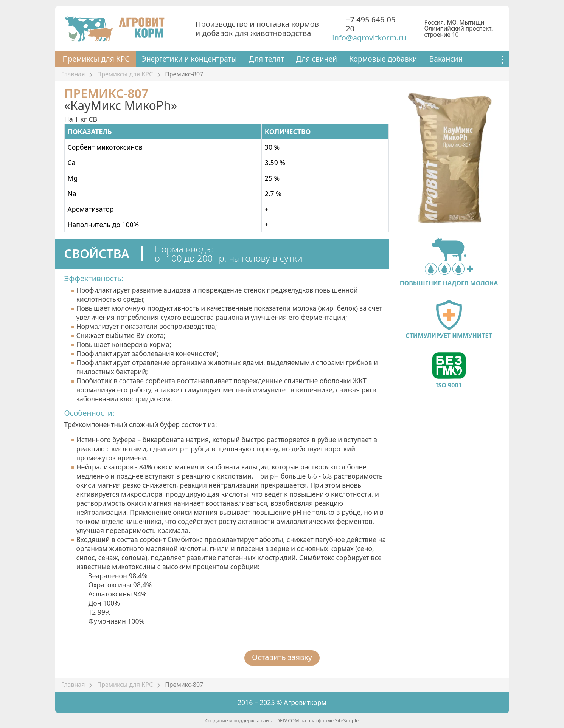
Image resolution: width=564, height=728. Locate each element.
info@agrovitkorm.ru (369, 38)
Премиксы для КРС (96, 59)
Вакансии (446, 59)
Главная (73, 74)
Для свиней (317, 59)
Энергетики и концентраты (190, 59)
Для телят (266, 59)
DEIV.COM (288, 720)
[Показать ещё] (502, 59)
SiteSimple (347, 720)
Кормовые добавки (383, 59)
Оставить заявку (282, 657)
